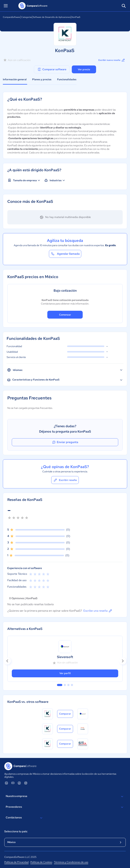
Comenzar (65, 315)
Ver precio (84, 69)
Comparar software (52, 69)
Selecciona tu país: (16, 831)
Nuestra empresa (65, 796)
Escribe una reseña (98, 611)
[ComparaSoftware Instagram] (26, 783)
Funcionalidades (67, 79)
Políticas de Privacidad (16, 862)
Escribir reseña (65, 480)
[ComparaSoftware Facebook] (19, 783)
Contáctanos (25, 818)
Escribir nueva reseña (112, 60)
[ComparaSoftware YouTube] (13, 783)
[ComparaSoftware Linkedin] (6, 783)
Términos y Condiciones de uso (71, 862)
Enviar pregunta (65, 442)
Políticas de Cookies (41, 862)
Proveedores (65, 807)
